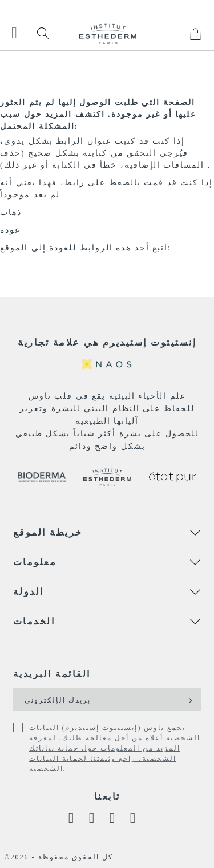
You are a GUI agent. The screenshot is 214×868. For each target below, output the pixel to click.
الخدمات (34, 621)
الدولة (29, 592)
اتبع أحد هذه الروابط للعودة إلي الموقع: (86, 248)
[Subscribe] (189, 700)
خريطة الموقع (48, 532)
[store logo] (108, 34)
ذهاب (11, 212)
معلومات (35, 562)
